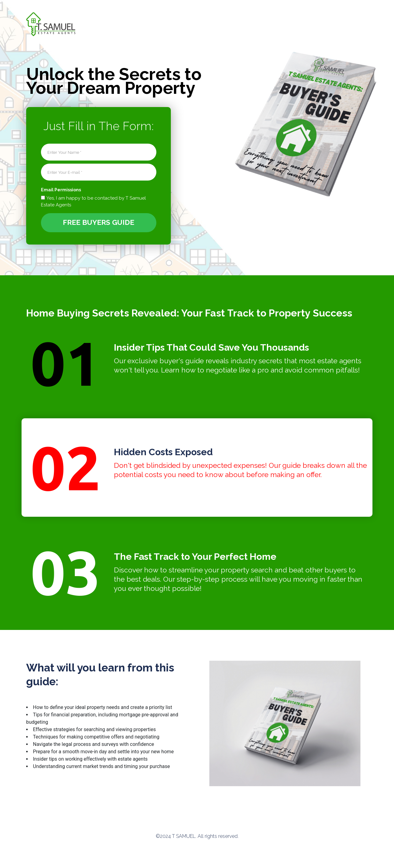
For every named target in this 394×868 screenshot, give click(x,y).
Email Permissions (61, 190)
